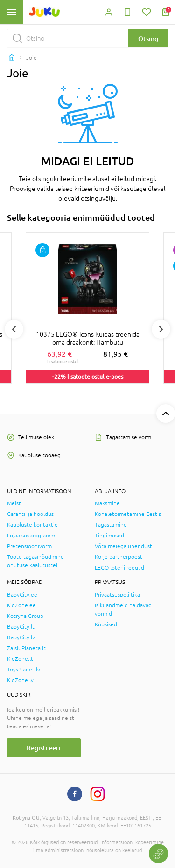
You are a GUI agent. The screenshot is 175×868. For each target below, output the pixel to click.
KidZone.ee (21, 605)
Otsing (148, 38)
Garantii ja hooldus (30, 514)
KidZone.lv (20, 680)
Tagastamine (111, 525)
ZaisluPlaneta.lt (26, 648)
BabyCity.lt (21, 627)
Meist (14, 503)
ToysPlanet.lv (24, 670)
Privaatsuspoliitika (117, 595)
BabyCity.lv (21, 637)
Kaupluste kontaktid (32, 525)
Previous (14, 329)
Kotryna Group (25, 616)
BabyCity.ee (22, 595)
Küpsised (106, 624)
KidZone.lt (20, 659)
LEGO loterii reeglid (119, 568)
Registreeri (44, 748)
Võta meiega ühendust (123, 546)
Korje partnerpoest (119, 557)
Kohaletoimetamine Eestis (128, 514)
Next (161, 329)
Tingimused (109, 536)
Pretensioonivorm (29, 546)
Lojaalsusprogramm (31, 536)
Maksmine (107, 503)
